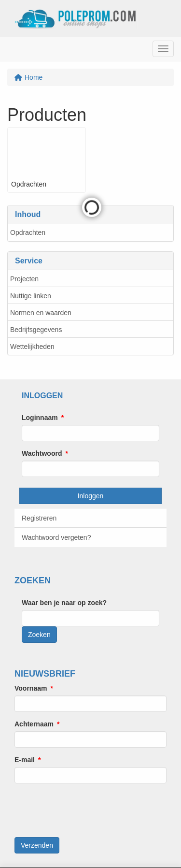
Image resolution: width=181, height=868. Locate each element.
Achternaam (34, 724)
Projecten (24, 279)
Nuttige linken (31, 296)
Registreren (39, 518)
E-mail (25, 760)
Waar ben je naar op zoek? (64, 603)
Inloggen (91, 496)
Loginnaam (40, 418)
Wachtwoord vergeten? (56, 537)
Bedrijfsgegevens (36, 330)
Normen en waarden (41, 313)
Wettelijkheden (32, 347)
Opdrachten (28, 232)
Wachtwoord (42, 453)
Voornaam (31, 688)
